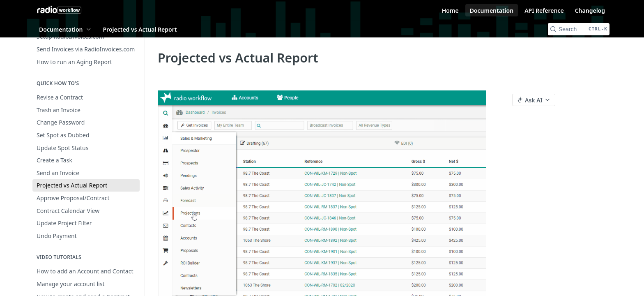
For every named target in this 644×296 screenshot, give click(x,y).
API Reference (544, 10)
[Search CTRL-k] (579, 29)
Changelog (590, 10)
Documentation (492, 10)
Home (450, 10)
